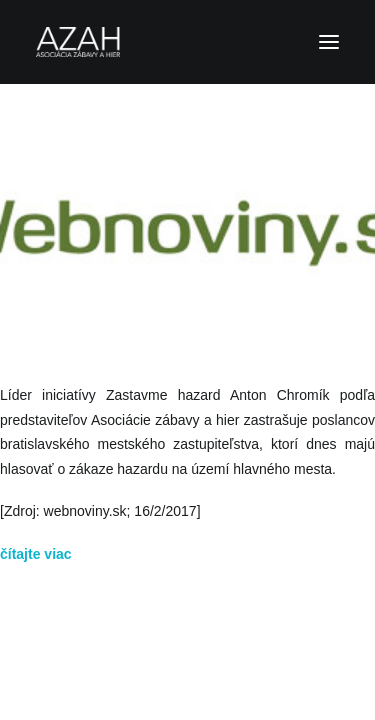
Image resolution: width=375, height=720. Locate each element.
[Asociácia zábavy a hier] (187, 42)
